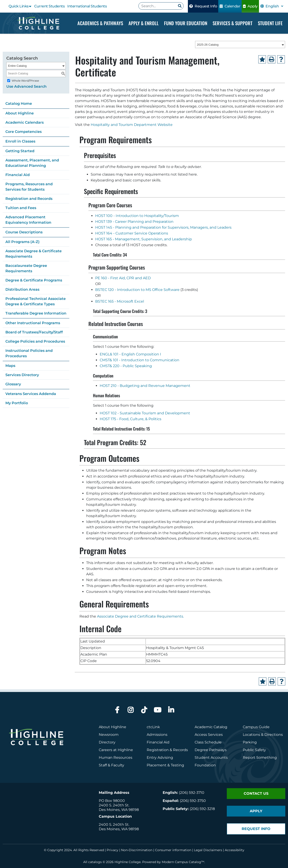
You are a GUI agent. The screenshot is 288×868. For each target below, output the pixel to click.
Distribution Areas (22, 289)
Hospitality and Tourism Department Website (132, 125)
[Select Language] (274, 6)
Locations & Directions (263, 735)
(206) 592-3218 (202, 809)
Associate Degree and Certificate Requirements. (140, 616)
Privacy (112, 850)
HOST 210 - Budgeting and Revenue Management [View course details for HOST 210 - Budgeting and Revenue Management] (145, 386)
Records (180, 750)
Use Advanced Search (26, 86)
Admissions (157, 735)
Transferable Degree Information (36, 313)
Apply (250, 6)
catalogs (95, 862)
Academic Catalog (211, 727)
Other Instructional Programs (33, 323)
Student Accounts (211, 758)
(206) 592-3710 (192, 793)
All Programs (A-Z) (22, 242)
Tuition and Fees (21, 208)
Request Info (203, 6)
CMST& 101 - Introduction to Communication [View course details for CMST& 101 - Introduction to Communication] (139, 360)
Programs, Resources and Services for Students (29, 187)
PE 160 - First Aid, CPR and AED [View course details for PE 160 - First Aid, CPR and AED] (123, 278)
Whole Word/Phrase (25, 81)
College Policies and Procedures (35, 341)
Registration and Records (29, 199)
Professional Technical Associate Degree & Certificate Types (36, 301)
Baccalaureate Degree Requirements (26, 268)
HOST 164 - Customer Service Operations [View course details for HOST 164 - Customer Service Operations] (132, 233)
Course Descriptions (24, 232)
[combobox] (240, 45)
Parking (250, 742)
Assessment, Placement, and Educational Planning (32, 163)
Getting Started (20, 151)
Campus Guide (256, 727)
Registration (158, 750)
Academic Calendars (25, 122)
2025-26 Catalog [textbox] (208, 45)
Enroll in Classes (20, 141)
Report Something (260, 758)
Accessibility (235, 850)
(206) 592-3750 (193, 801)
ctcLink (153, 727)
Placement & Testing (165, 765)
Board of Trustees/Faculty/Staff (34, 332)
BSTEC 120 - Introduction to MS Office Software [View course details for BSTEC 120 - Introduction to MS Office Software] (137, 290)
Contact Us (256, 793)
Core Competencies (24, 132)
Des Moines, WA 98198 (119, 810)
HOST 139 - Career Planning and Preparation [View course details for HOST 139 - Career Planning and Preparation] (134, 222)
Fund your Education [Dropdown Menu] (186, 23)
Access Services (209, 735)
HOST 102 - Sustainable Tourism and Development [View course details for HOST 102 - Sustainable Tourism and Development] (145, 413)
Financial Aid (18, 175)
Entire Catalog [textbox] (17, 66)
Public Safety (254, 750)
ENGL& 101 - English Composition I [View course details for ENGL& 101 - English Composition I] (130, 354)
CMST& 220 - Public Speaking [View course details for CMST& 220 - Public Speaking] (126, 366)
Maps (10, 366)
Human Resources (116, 758)
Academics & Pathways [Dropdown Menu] (100, 23)
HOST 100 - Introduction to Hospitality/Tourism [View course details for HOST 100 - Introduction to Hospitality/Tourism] (137, 216)
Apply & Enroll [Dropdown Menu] (144, 23)
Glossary (13, 384)
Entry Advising (160, 758)
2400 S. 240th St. (114, 805)
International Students (87, 6)
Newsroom (109, 735)
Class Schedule (208, 742)
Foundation (205, 765)
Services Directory (22, 375)
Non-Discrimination (137, 850)
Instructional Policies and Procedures (29, 353)
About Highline (20, 113)
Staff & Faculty (111, 765)
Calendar (230, 6)
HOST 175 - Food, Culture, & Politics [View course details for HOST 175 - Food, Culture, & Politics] (130, 419)
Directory (107, 742)
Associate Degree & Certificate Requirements (34, 254)
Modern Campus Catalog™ (183, 862)
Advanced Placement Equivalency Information (28, 220)
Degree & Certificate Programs (34, 280)
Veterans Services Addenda (31, 394)
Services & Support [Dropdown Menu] (233, 23)
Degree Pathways (211, 750)
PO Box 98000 (112, 801)
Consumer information (173, 850)
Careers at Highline (116, 750)
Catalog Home (19, 104)
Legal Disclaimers (208, 850)
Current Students (49, 6)
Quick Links (19, 6)
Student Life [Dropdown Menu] (270, 23)
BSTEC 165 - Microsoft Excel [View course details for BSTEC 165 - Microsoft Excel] (120, 302)
